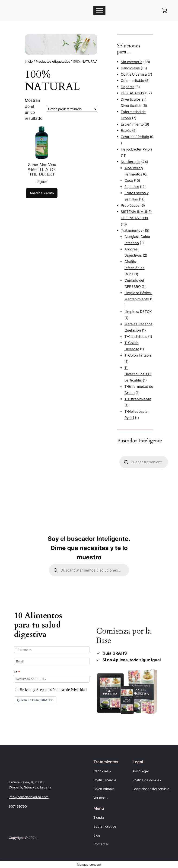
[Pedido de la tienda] (72, 109)
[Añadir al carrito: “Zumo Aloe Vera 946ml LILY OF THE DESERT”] (42, 193)
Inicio (29, 61)
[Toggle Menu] (99, 11)
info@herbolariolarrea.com (29, 797)
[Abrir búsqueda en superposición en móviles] (144, 462)
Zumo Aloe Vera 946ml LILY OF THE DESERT (42, 169)
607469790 (18, 806)
